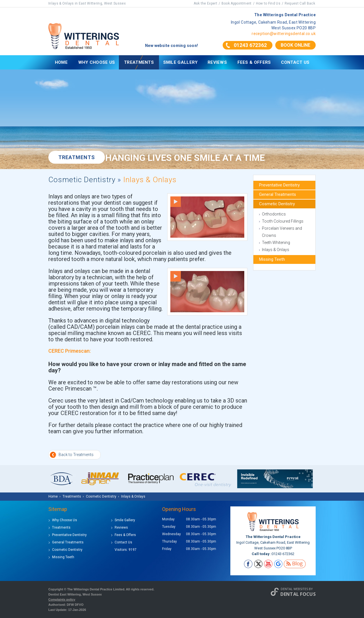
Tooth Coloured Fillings (283, 221)
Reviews (217, 62)
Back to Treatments (76, 455)
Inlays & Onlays (276, 250)
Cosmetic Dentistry (82, 180)
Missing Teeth (272, 259)
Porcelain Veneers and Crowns (282, 232)
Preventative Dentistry (279, 185)
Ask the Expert (205, 3)
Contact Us (295, 62)
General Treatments (278, 194)
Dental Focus (298, 594)
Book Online (295, 45)
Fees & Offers (254, 62)
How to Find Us (268, 3)
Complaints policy (62, 599)
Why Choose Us (97, 62)
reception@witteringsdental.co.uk (284, 34)
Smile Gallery (181, 62)
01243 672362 (250, 45)
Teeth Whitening (276, 243)
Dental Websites (294, 589)
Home (61, 62)
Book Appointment (237, 3)
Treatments (139, 62)
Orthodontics (274, 214)
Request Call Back (300, 3)
